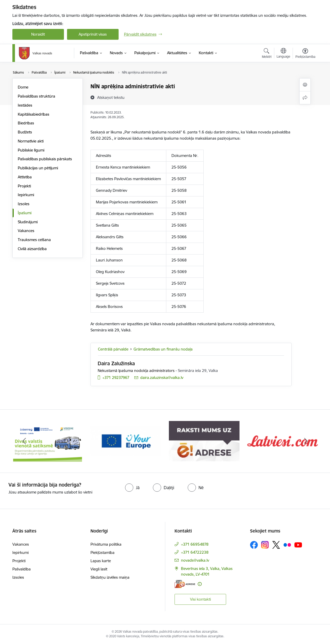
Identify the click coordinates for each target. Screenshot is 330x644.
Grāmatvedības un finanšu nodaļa (163, 349)
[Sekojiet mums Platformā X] (276, 545)
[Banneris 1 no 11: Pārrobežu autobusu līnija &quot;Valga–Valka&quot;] (48, 441)
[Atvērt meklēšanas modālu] (267, 54)
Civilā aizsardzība (32, 249)
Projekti (24, 186)
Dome (23, 87)
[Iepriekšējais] (24, 441)
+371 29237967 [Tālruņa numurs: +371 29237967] (116, 377)
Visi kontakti (200, 599)
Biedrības (26, 123)
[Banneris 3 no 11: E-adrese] (204, 441)
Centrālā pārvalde (113, 349)
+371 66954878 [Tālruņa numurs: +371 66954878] (195, 544)
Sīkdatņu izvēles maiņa (110, 577)
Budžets (25, 132)
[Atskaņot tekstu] (111, 97)
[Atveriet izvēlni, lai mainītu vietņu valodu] (283, 54)
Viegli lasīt (99, 569)
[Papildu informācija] (200, 584)
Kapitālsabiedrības (34, 114)
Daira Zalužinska (116, 363)
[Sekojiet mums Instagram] (265, 545)
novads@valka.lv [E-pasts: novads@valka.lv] (195, 560)
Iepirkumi (26, 195)
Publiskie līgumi (31, 150)
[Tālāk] (306, 441)
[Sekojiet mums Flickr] (287, 545)
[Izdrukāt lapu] (305, 85)
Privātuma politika (106, 544)
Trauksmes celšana (34, 240)
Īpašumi (25, 213)
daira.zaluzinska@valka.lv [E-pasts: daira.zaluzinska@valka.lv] (162, 377)
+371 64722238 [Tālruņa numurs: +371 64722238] (195, 552)
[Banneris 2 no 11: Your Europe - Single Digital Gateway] (126, 441)
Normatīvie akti (31, 141)
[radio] (132, 488)
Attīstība (25, 177)
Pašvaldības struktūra (36, 96)
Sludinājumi (28, 222)
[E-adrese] (185, 584)
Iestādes (25, 105)
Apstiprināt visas (93, 34)
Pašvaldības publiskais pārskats (45, 159)
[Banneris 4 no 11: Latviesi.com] (283, 441)
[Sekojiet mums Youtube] (298, 545)
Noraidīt (38, 34)
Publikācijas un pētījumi (38, 168)
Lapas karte (101, 561)
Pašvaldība (22, 569)
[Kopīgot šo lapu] (305, 98)
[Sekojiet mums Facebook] (254, 545)
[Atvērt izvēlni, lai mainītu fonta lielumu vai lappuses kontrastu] (305, 54)
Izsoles (24, 204)
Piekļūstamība (102, 552)
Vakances (26, 231)
